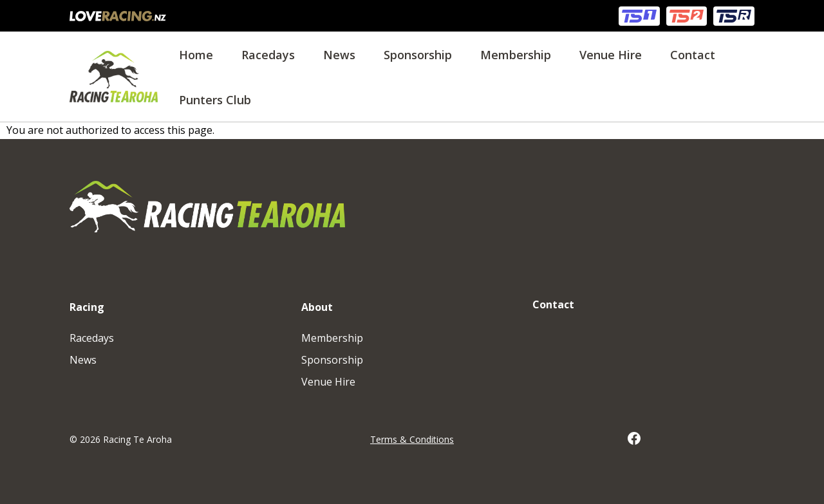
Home (196, 55)
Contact (693, 55)
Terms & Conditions (412, 439)
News (339, 55)
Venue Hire (611, 55)
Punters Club (215, 100)
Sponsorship (418, 55)
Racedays (268, 55)
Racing (87, 307)
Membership (516, 55)
